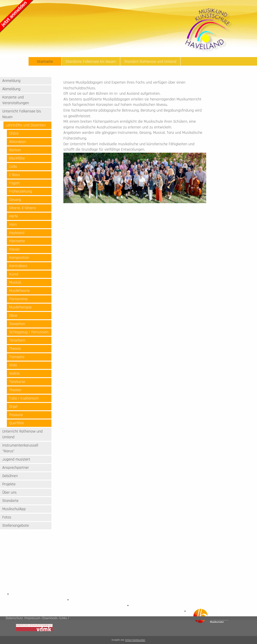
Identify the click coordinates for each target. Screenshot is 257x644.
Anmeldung (11, 81)
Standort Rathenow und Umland (150, 62)
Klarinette (17, 241)
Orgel (13, 407)
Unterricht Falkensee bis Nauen (22, 114)
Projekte (9, 484)
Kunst (14, 274)
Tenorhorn (17, 340)
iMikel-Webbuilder (135, 640)
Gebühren (10, 476)
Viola (13, 365)
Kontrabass (18, 266)
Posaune (16, 415)
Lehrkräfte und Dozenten (26, 125)
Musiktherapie (20, 307)
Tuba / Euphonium (24, 398)
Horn (13, 225)
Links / (65, 618)
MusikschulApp (14, 509)
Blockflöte (17, 158)
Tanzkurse (17, 382)
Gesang (15, 200)
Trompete (17, 357)
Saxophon (17, 324)
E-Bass (15, 175)
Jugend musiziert (16, 459)
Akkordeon (18, 142)
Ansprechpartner (16, 468)
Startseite (45, 62)
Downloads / (51, 618)
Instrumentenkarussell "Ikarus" (20, 448)
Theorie (15, 349)
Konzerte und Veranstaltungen (16, 100)
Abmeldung (11, 89)
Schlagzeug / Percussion (29, 332)
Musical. (15, 282)
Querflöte (17, 423)
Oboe (13, 316)
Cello (13, 167)
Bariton (15, 150)
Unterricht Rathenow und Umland (22, 434)
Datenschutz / (15, 618)
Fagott (14, 183)
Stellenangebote (16, 526)
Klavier (14, 249)
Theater (15, 390)
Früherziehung (21, 191)
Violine (14, 374)
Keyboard (17, 233)
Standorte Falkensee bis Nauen (91, 62)
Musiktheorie (19, 291)
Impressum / (34, 618)
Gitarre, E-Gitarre (23, 208)
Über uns (9, 492)
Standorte (10, 501)
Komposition (19, 258)
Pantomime (18, 299)
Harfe (14, 216)
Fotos (7, 517)
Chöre (14, 134)
